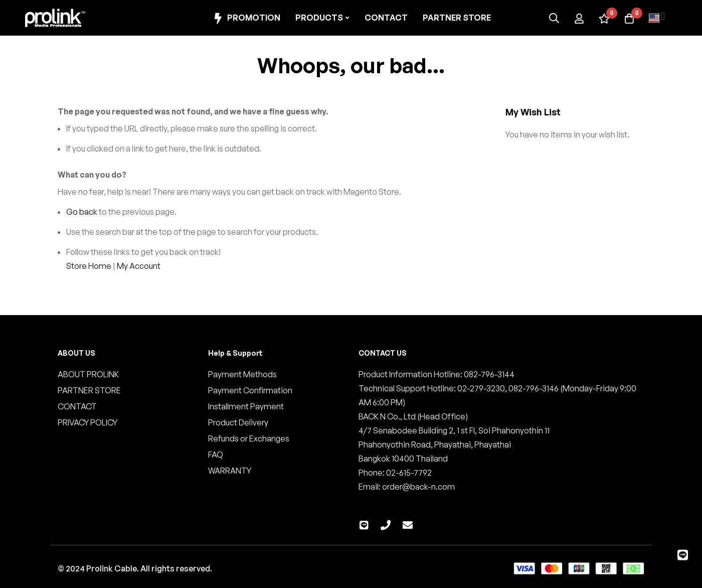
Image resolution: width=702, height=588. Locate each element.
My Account (139, 266)
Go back (82, 212)
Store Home (89, 266)
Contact (386, 18)
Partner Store (457, 18)
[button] (657, 18)
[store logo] (55, 18)
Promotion (246, 18)
